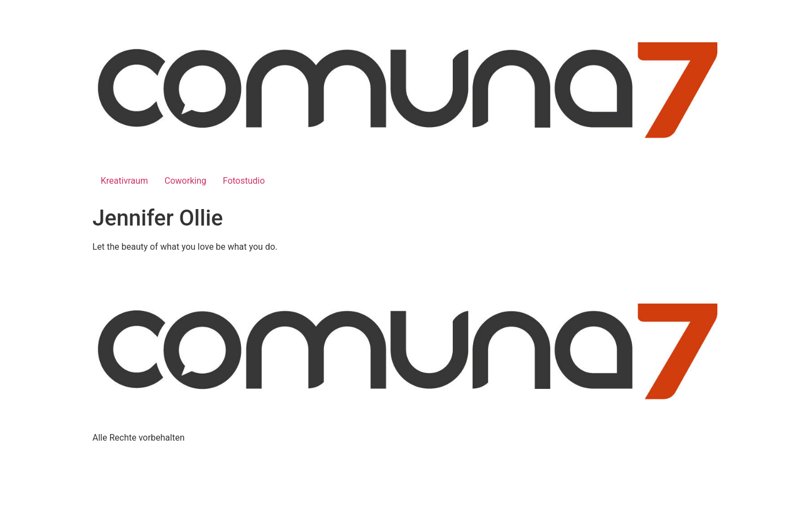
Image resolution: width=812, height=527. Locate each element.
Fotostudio (244, 181)
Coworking (185, 181)
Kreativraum (124, 181)
